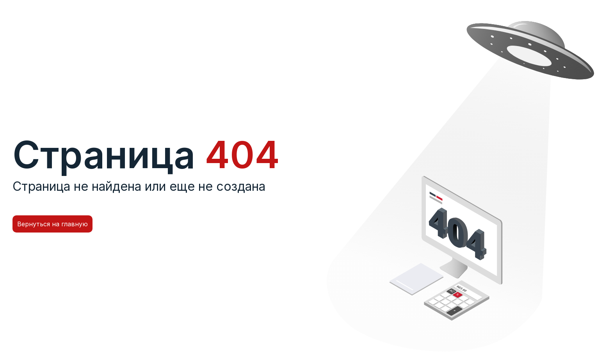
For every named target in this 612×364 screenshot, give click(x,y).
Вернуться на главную (52, 224)
